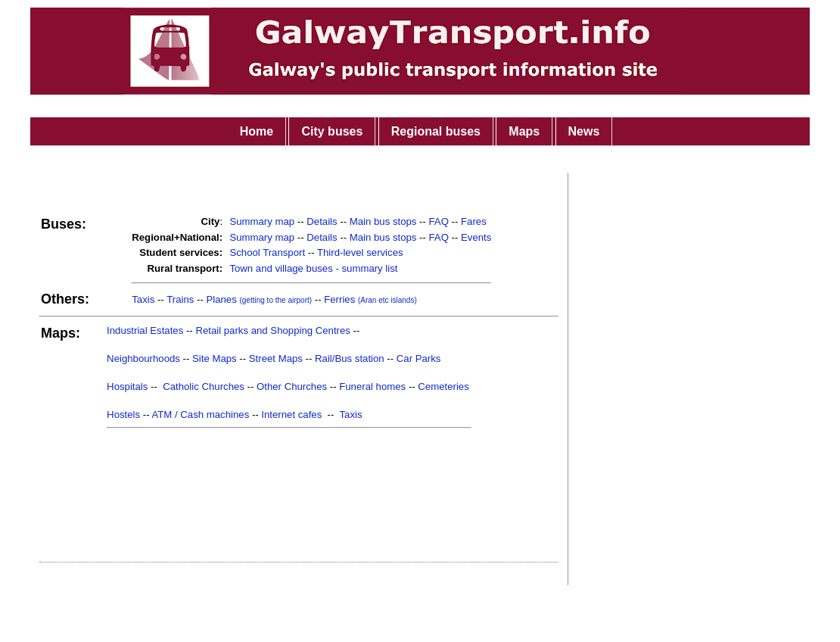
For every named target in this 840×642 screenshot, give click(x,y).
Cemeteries (443, 386)
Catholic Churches (204, 386)
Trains (180, 299)
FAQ (439, 221)
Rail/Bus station (350, 358)
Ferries (370, 299)
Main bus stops (383, 221)
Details (322, 221)
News (584, 131)
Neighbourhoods (143, 358)
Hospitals (127, 386)
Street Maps (276, 358)
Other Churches (292, 386)
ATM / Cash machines (200, 414)
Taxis (143, 299)
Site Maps (215, 358)
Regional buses (436, 131)
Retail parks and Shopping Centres (273, 330)
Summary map (262, 221)
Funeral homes (372, 386)
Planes (259, 299)
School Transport (267, 252)
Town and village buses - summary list (313, 268)
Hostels (123, 414)
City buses (332, 131)
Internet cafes (291, 414)
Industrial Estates (145, 330)
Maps (524, 131)
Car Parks (419, 358)
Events (476, 237)
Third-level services (360, 252)
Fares (474, 221)
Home (257, 131)
